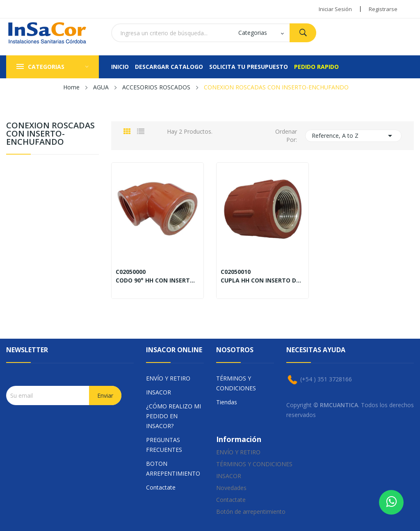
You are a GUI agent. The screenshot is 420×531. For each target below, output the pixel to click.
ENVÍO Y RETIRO (168, 378)
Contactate (161, 487)
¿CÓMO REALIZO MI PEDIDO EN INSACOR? (173, 416)
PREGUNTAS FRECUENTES (164, 445)
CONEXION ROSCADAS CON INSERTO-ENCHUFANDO (50, 134)
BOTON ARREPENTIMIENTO (173, 468)
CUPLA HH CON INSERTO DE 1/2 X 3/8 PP (262, 280)
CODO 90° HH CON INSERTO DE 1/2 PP (157, 280)
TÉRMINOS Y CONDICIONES (236, 383)
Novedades (231, 488)
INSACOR (159, 392)
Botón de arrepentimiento (251, 512)
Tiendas (227, 402)
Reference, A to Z (354, 136)
